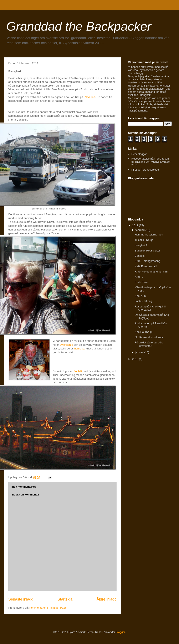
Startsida (65, 599)
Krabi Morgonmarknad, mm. (151, 272)
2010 (136, 359)
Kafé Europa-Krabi (146, 266)
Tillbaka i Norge (144, 240)
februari (140, 230)
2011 (136, 225)
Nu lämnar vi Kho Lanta (149, 337)
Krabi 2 (139, 277)
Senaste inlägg (21, 599)
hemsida (79, 349)
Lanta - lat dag (143, 301)
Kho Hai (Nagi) (144, 332)
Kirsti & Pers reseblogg (145, 170)
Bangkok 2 (141, 245)
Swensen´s (66, 345)
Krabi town (141, 282)
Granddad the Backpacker (79, 26)
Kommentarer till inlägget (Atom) (49, 608)
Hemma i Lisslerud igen (149, 235)
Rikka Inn (89, 97)
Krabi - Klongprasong (147, 261)
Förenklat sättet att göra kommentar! (149, 344)
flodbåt (78, 371)
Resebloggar (139, 154)
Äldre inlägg (107, 599)
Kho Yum (140, 296)
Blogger (121, 632)
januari (140, 352)
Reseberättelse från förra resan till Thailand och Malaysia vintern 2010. (151, 162)
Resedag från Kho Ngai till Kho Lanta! (150, 308)
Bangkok (140, 256)
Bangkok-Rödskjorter (147, 251)
